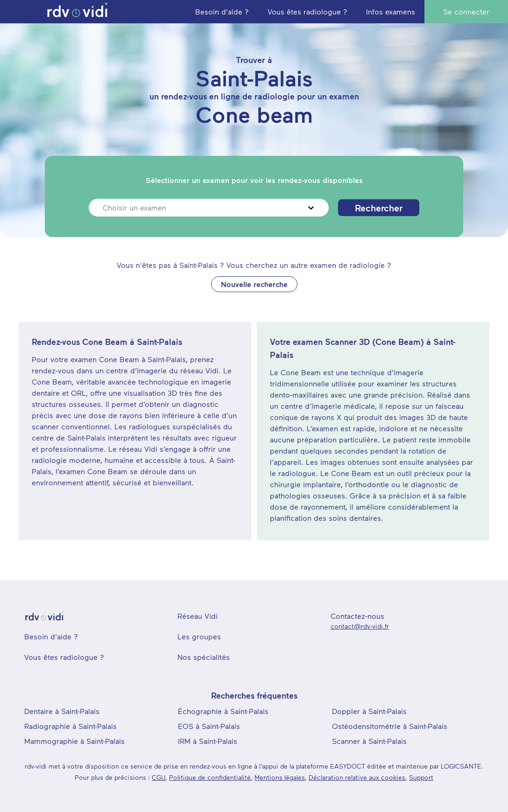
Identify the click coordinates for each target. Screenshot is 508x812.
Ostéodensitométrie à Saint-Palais (390, 726)
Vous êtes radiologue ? (64, 657)
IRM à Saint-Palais (208, 741)
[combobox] (104, 208)
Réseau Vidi (198, 616)
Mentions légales (280, 777)
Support (421, 777)
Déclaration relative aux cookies (357, 777)
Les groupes (199, 636)
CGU (159, 777)
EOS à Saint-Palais (209, 726)
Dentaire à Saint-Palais (62, 711)
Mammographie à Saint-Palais (74, 741)
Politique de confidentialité (210, 777)
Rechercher (379, 208)
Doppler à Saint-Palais (369, 711)
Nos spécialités (204, 657)
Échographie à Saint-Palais (223, 711)
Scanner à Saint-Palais (369, 741)
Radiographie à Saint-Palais (71, 726)
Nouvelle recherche (254, 284)
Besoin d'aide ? (51, 636)
